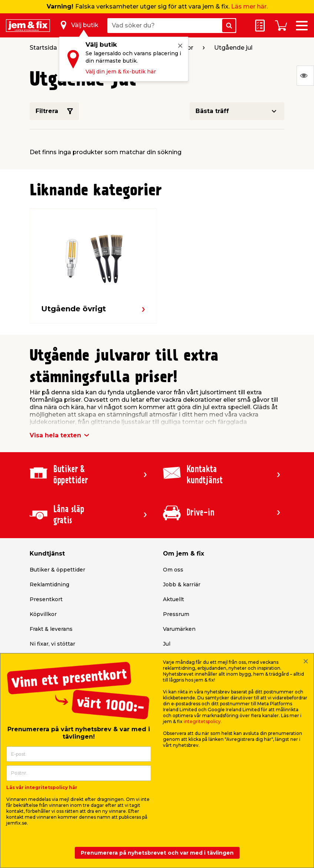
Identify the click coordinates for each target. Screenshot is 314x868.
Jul (167, 644)
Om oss (173, 570)
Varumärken (179, 629)
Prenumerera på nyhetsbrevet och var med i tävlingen (157, 853)
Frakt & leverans (51, 629)
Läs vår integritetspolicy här (42, 787)
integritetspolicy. (203, 721)
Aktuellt (173, 599)
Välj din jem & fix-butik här (121, 72)
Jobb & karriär (182, 584)
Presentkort (46, 599)
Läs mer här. (249, 6)
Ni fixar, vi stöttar (52, 644)
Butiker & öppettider (57, 570)
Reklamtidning (49, 584)
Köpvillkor (43, 614)
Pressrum (176, 614)
